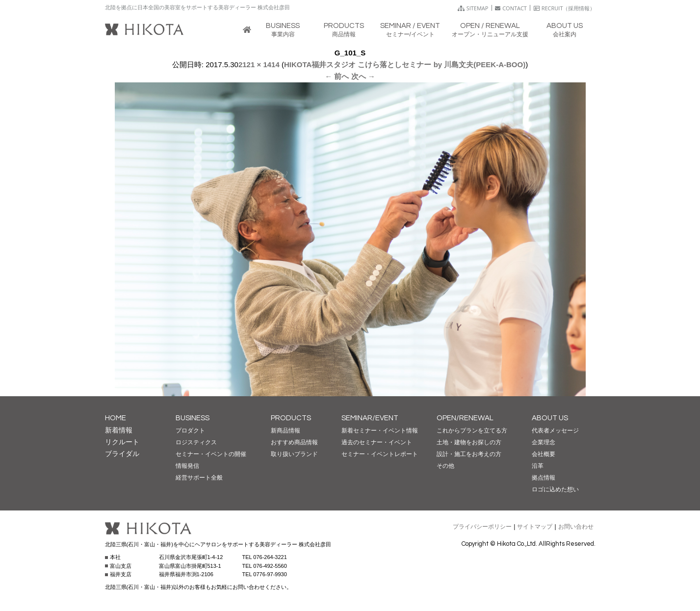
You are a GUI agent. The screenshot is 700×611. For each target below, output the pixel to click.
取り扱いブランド (294, 454)
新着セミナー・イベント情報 (380, 431)
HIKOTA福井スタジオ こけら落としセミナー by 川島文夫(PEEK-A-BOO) (405, 64)
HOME (116, 418)
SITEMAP (473, 8)
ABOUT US (550, 418)
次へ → (363, 76)
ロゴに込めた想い (555, 489)
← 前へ (337, 76)
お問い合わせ (576, 527)
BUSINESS (193, 418)
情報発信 (187, 466)
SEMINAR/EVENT (370, 418)
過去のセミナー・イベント (377, 442)
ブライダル (122, 454)
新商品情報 (285, 431)
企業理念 (544, 442)
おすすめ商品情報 (294, 442)
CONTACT (511, 8)
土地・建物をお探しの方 (469, 442)
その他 (445, 466)
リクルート (122, 442)
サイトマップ (535, 527)
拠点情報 (544, 478)
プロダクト (190, 431)
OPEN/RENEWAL (465, 418)
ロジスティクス (196, 442)
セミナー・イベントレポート (380, 454)
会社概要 (544, 454)
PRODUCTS (291, 418)
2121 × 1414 (259, 64)
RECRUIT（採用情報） (565, 8)
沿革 (538, 466)
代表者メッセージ (555, 431)
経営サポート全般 (199, 478)
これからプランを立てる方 (472, 431)
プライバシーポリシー (482, 527)
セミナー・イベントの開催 (211, 454)
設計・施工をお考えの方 (469, 454)
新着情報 (119, 430)
